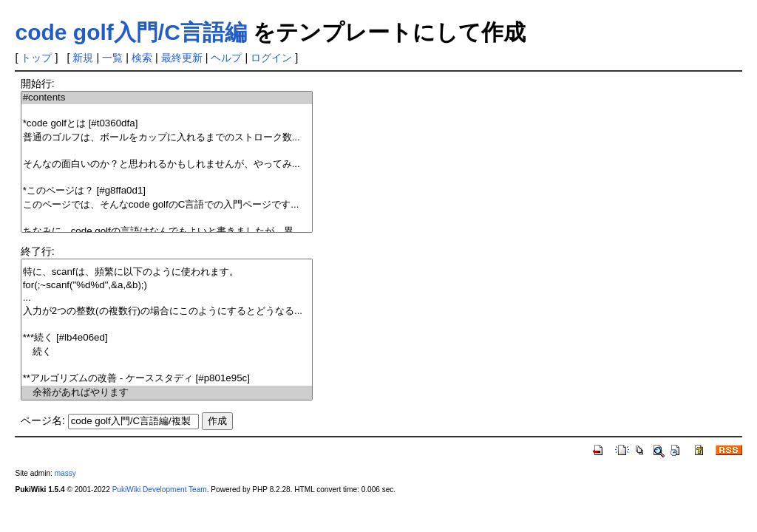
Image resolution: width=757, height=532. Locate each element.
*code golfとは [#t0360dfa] (167, 124)
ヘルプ (226, 58)
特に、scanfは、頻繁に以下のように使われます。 (167, 272)
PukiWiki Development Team (160, 490)
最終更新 (182, 58)
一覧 (112, 58)
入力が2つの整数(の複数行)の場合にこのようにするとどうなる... (167, 311)
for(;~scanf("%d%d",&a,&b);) (167, 286)
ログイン (271, 58)
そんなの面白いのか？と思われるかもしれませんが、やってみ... (167, 164)
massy (65, 473)
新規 (83, 58)
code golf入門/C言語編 (130, 32)
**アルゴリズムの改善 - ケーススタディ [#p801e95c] (167, 379)
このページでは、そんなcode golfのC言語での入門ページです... (167, 205)
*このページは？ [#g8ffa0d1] (167, 191)
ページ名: (43, 420)
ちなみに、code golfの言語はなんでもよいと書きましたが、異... (167, 232)
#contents (167, 98)
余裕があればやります (167, 393)
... (167, 298)
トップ (36, 58)
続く (167, 352)
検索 (142, 58)
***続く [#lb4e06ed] (167, 338)
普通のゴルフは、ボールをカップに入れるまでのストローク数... (167, 138)
